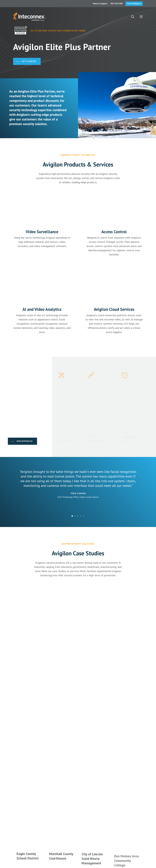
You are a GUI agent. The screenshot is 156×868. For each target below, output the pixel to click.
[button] (141, 17)
